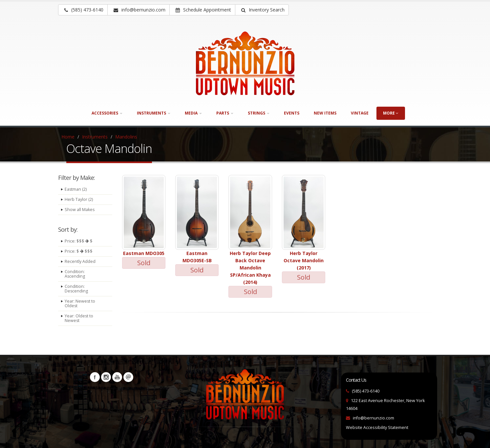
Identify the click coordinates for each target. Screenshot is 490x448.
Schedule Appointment (203, 10)
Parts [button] (225, 113)
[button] (262, 10)
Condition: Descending (76, 289)
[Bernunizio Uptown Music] (245, 63)
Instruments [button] (154, 113)
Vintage (360, 113)
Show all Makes (80, 210)
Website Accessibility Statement (377, 427)
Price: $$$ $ (79, 241)
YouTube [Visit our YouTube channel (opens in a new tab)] (117, 377)
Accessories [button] (107, 113)
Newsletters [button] (128, 377)
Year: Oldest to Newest (79, 318)
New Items (325, 113)
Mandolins (126, 137)
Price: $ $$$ (79, 251)
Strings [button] (259, 113)
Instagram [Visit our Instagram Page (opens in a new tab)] (106, 377)
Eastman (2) (76, 189)
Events (292, 113)
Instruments (95, 137)
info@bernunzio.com (373, 418)
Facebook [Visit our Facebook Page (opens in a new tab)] (95, 377)
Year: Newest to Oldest (80, 303)
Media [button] (193, 113)
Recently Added (80, 261)
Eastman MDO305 (144, 253)
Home (68, 137)
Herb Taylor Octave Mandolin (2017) (304, 260)
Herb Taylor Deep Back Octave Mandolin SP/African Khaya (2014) (250, 268)
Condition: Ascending (75, 274)
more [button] (391, 113)
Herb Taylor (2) (79, 199)
